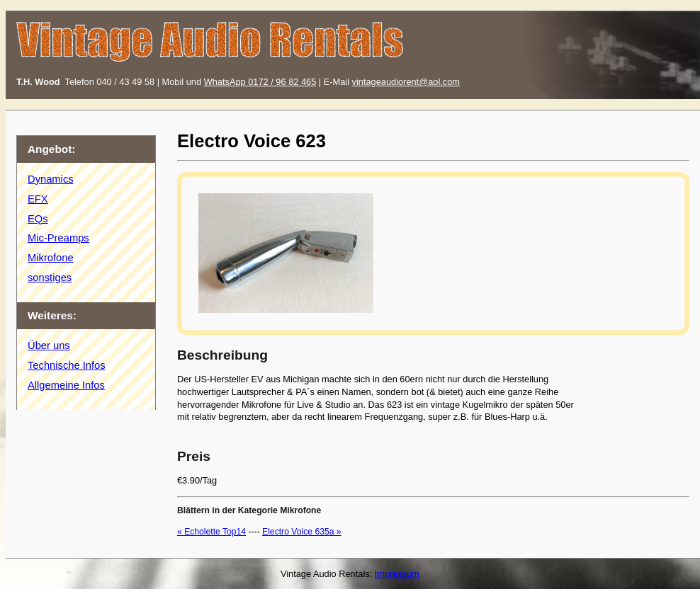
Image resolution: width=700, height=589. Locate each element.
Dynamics (51, 179)
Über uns (49, 345)
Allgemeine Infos (66, 385)
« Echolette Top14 (211, 532)
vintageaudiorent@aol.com (406, 82)
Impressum (397, 574)
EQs (38, 219)
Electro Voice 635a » (302, 532)
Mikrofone (51, 258)
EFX (38, 199)
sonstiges (50, 278)
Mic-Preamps (58, 238)
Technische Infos (67, 365)
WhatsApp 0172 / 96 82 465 (260, 82)
